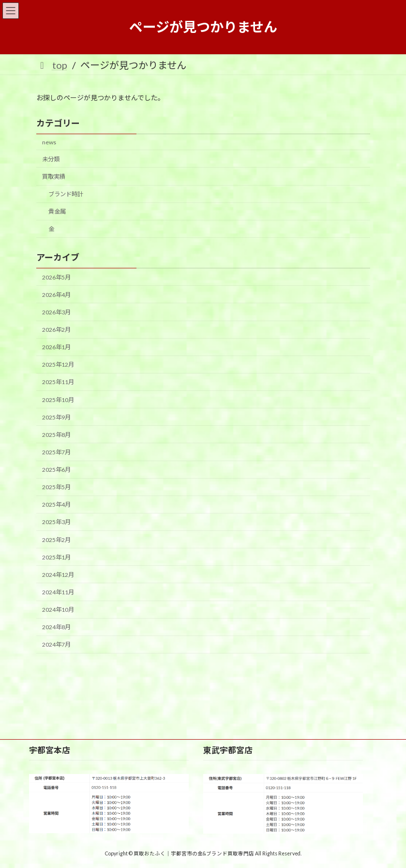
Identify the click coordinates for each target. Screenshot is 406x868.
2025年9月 (56, 417)
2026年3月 (56, 312)
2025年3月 (56, 522)
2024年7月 (56, 644)
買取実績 (54, 177)
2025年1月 (56, 557)
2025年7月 (56, 452)
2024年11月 (58, 592)
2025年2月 (56, 539)
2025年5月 (56, 487)
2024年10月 (58, 610)
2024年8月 (56, 627)
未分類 (51, 159)
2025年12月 (58, 364)
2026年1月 (56, 347)
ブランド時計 (65, 194)
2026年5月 (56, 277)
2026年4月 (56, 295)
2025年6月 (56, 470)
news (49, 142)
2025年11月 (58, 382)
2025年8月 (56, 435)
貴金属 (57, 211)
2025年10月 (58, 399)
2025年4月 (56, 504)
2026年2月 (56, 330)
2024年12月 (58, 575)
